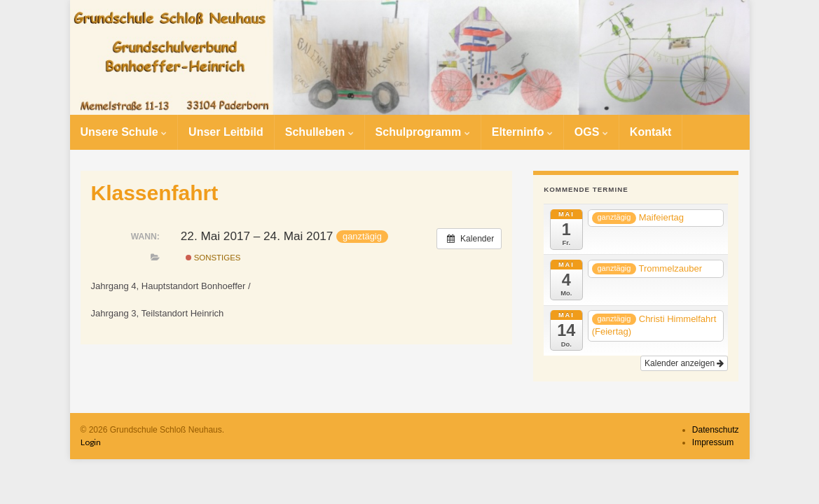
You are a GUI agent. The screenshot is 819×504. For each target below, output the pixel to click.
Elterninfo (522, 132)
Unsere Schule (124, 132)
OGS (591, 132)
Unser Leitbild (226, 132)
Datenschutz (716, 430)
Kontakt (651, 132)
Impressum (713, 442)
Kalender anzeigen (684, 363)
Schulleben (319, 132)
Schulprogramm (423, 132)
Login (91, 442)
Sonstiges (213, 258)
